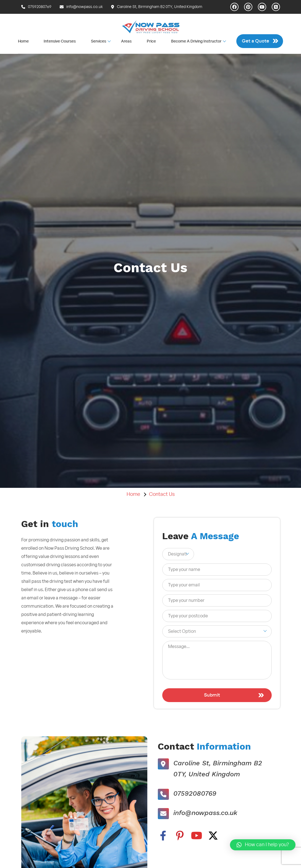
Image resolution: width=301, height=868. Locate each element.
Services (99, 41)
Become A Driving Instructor (196, 41)
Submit (212, 695)
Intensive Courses (60, 41)
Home (23, 41)
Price (151, 41)
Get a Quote (256, 41)
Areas (126, 41)
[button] (263, 845)
